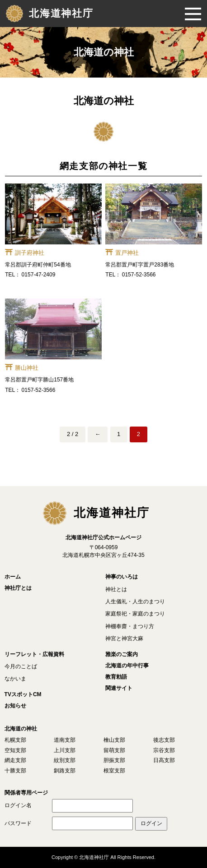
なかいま (15, 679)
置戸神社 (127, 253)
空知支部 (15, 750)
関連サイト (119, 688)
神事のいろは (122, 577)
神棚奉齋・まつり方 (130, 626)
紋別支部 (65, 760)
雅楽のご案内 (122, 654)
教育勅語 (116, 677)
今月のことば (21, 666)
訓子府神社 (30, 253)
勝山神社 (27, 368)
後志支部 (164, 740)
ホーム (13, 577)
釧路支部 (65, 771)
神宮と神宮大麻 (124, 638)
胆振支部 (114, 760)
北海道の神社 (21, 729)
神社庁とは (18, 588)
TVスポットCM (23, 694)
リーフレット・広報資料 (34, 654)
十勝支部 (15, 771)
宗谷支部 (164, 750)
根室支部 (114, 771)
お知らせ (15, 706)
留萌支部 (114, 750)
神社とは (116, 589)
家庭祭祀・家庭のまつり (135, 614)
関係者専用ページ (26, 793)
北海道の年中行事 (127, 666)
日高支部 (164, 760)
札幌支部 (15, 740)
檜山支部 (114, 740)
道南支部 (65, 740)
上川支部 (65, 750)
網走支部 (15, 760)
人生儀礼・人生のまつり (135, 602)
